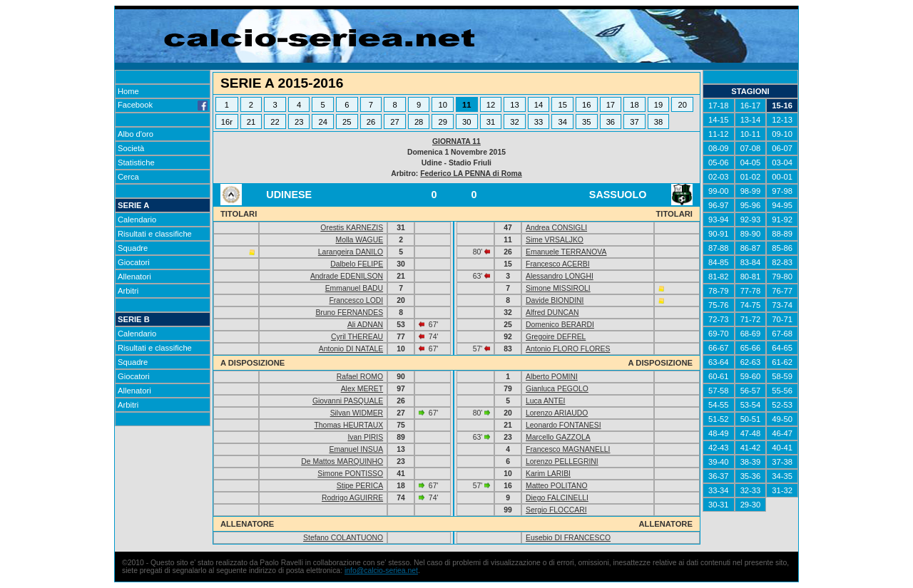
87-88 (719, 248)
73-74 (782, 305)
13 (514, 105)
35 (586, 122)
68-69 (751, 334)
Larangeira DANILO (351, 252)
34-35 (782, 476)
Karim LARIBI (548, 474)
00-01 (782, 177)
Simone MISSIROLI (558, 288)
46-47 (782, 433)
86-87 (751, 248)
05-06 (719, 163)
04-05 (751, 163)
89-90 (751, 234)
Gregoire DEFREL (556, 337)
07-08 (751, 148)
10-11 (751, 134)
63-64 (719, 362)
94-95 (782, 205)
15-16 (782, 105)
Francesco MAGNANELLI (568, 449)
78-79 (719, 291)
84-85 (719, 262)
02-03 (719, 177)
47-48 (751, 433)
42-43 (719, 448)
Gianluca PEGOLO (557, 389)
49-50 (782, 419)
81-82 (719, 277)
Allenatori (134, 277)
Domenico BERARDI (560, 325)
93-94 (719, 220)
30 (466, 122)
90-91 (719, 234)
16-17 (751, 105)
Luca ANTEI (545, 401)
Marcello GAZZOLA (558, 437)
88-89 (782, 234)
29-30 (751, 505)
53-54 (751, 405)
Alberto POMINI (552, 377)
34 (562, 122)
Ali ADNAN (365, 325)
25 (347, 122)
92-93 (751, 220)
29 (442, 122)
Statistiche (136, 163)
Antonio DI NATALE (351, 349)
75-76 (719, 305)
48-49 (719, 433)
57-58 (719, 391)
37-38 (782, 462)
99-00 (719, 191)
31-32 (782, 490)
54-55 (719, 405)
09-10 (782, 134)
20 (683, 105)
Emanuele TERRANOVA (566, 252)
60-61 (719, 376)
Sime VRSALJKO (555, 240)
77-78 (751, 291)
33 (539, 122)
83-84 (751, 262)
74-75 (751, 305)
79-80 (782, 277)
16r (227, 122)
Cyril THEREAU (357, 337)
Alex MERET (362, 389)
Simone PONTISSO (350, 474)
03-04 (782, 163)
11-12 (719, 134)
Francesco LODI (356, 300)
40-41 (782, 448)
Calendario (137, 220)
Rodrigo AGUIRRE (352, 498)
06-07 (782, 148)
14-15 (719, 120)
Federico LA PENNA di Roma (471, 174)
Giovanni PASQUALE (348, 401)
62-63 (751, 362)
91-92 (782, 220)
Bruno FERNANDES (349, 313)
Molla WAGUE (360, 240)
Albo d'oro (136, 134)
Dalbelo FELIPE (357, 264)
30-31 (719, 505)
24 (323, 122)
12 (491, 105)
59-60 (751, 376)
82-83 (782, 262)
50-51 (751, 419)
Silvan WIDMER (357, 413)
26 (371, 122)
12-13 (782, 120)
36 (611, 122)
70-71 (782, 319)
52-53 (782, 405)
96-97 (719, 205)
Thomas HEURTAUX (348, 425)
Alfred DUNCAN (552, 313)
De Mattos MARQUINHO (342, 461)
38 (658, 122)
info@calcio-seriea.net (381, 571)
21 (251, 122)
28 (419, 122)
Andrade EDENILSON (347, 276)
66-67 (719, 348)
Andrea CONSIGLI (556, 228)
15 (562, 105)
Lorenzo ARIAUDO (557, 413)
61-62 (782, 362)
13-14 (751, 120)
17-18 (719, 105)
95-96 (751, 205)
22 (275, 122)
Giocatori (134, 262)
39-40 (719, 462)
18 (634, 105)
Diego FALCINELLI (557, 498)
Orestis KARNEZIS (352, 228)
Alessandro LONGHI (560, 276)
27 (394, 122)
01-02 (751, 177)
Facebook (163, 105)
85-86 (782, 248)
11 (466, 105)
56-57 (751, 391)
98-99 (751, 191)
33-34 (719, 490)
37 (634, 122)
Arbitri (128, 291)
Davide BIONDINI (555, 300)
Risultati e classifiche (155, 234)
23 (299, 122)
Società (131, 148)
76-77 (782, 291)
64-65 (782, 348)
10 (442, 105)
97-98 (782, 191)
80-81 (751, 277)
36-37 (719, 476)
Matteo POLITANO (556, 486)
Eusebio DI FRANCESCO (568, 538)
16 (586, 105)
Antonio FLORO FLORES (568, 349)
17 (611, 105)
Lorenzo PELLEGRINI (562, 461)
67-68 (782, 334)
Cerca (128, 177)
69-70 (719, 334)
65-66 (751, 348)
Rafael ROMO (360, 377)
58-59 (782, 376)
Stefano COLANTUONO (343, 538)
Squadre (133, 248)
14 (539, 105)
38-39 (751, 462)
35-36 (751, 476)
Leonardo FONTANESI (563, 425)
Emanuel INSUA (356, 449)
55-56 (782, 391)
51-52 (719, 419)
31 (491, 122)
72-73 (719, 319)
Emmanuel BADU (354, 288)
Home (128, 91)
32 (514, 122)
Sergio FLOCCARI (556, 510)
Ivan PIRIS (365, 437)
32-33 (751, 490)
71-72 (751, 319)
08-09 (719, 148)
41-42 (751, 448)
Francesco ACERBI (558, 264)
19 (658, 105)
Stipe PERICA (360, 486)
